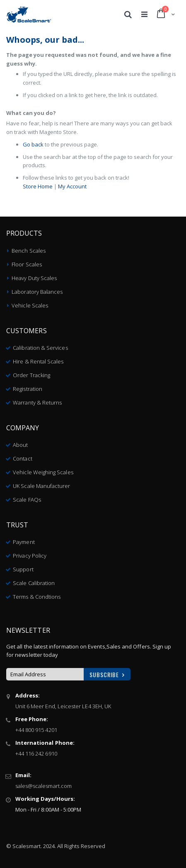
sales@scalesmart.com (43, 786)
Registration (28, 389)
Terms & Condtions (37, 597)
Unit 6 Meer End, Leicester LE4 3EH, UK (63, 706)
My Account (72, 186)
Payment (24, 542)
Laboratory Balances (37, 292)
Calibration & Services (40, 348)
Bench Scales (29, 251)
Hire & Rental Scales (38, 361)
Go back (33, 144)
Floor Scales (27, 264)
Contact (22, 458)
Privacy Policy (30, 556)
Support (23, 569)
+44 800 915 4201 (36, 730)
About (20, 445)
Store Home (38, 186)
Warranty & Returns (37, 402)
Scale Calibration (34, 583)
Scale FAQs (27, 500)
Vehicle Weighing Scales (43, 472)
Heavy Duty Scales (34, 278)
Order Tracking (31, 375)
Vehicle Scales (30, 305)
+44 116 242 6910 (36, 753)
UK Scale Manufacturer (41, 486)
